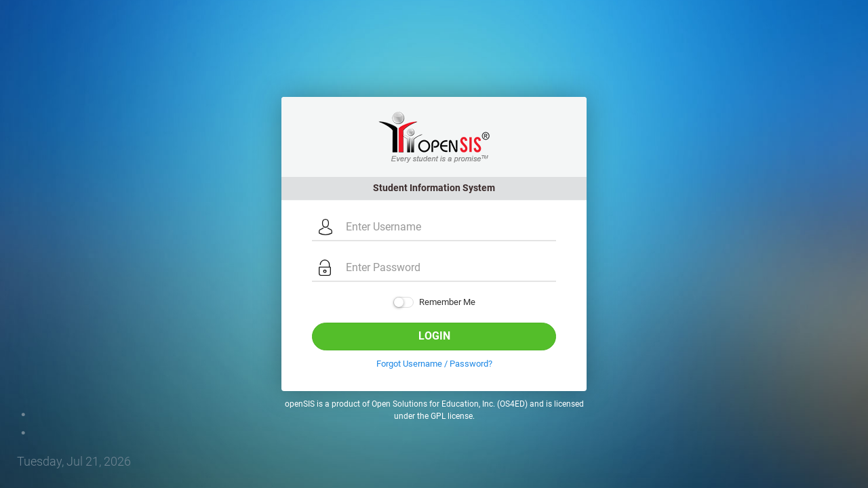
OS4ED (512, 404)
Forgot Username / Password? (434, 364)
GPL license (452, 416)
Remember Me (434, 303)
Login (434, 336)
